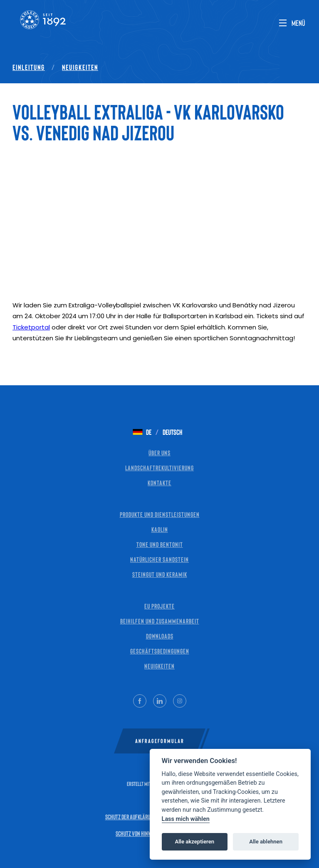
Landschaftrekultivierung (159, 468)
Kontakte (159, 483)
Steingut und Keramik (160, 574)
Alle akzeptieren (194, 842)
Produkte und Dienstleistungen (160, 514)
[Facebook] (140, 701)
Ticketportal (31, 327)
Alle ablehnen (266, 842)
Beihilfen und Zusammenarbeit (160, 621)
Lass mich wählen (186, 819)
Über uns (159, 453)
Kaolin (160, 529)
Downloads (160, 636)
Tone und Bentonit (160, 544)
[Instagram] (180, 701)
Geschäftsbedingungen (160, 651)
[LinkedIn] (160, 701)
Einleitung (29, 67)
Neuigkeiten (80, 67)
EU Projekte (159, 606)
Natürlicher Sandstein (159, 559)
